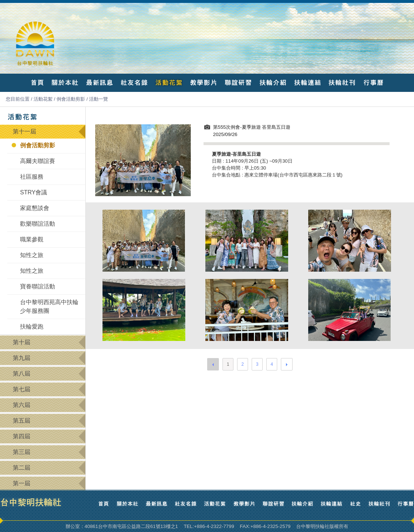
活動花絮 (169, 83)
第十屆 (22, 342)
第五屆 (22, 421)
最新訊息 (99, 83)
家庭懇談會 (35, 208)
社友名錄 (134, 83)
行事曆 (373, 83)
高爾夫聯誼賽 (38, 161)
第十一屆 (24, 131)
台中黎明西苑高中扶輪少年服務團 (49, 306)
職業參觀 (32, 239)
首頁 (37, 83)
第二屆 (22, 468)
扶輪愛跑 (32, 327)
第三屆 (22, 452)
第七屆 (22, 389)
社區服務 (32, 177)
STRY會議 (34, 192)
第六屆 (22, 405)
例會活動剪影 (71, 99)
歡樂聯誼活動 (38, 224)
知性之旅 (32, 255)
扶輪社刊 (342, 83)
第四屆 (22, 436)
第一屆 (22, 483)
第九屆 (22, 358)
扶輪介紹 (273, 83)
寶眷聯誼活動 (38, 286)
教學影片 (203, 83)
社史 (355, 504)
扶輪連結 (307, 83)
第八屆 (22, 374)
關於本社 (65, 83)
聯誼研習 (238, 83)
